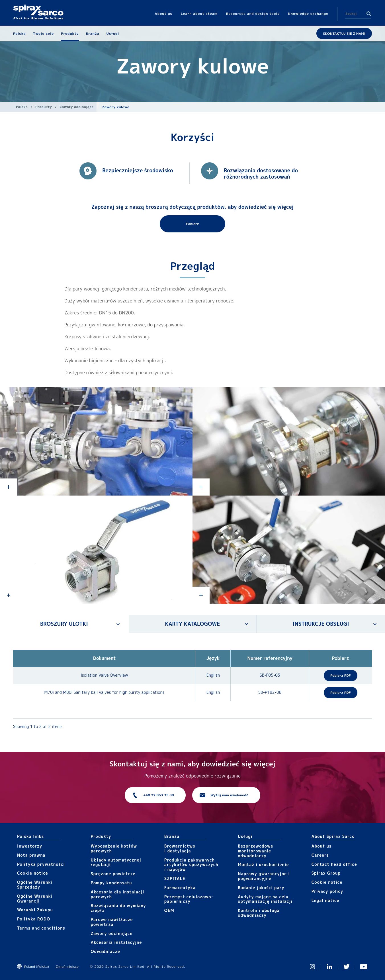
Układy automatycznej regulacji (116, 862)
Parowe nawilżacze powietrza (112, 922)
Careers (320, 855)
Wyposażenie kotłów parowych (114, 848)
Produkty (44, 107)
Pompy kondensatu (111, 883)
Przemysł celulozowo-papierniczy (189, 899)
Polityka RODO (34, 919)
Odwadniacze (105, 951)
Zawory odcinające (77, 107)
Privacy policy (327, 891)
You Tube (364, 967)
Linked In (329, 967)
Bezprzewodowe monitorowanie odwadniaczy (255, 851)
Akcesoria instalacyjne (116, 942)
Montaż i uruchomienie (263, 865)
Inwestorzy (30, 846)
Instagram (312, 967)
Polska (22, 107)
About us (321, 846)
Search (369, 14)
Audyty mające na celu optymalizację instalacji (265, 899)
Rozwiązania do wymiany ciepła (118, 908)
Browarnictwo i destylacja (180, 848)
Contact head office (334, 864)
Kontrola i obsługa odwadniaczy (259, 913)
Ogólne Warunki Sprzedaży (35, 885)
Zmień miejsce (67, 966)
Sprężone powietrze (113, 874)
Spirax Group (326, 873)
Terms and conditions (41, 928)
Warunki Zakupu (35, 910)
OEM (169, 910)
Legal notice (325, 900)
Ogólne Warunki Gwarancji (35, 899)
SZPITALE (175, 878)
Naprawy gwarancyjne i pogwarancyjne (264, 876)
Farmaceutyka (180, 888)
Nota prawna (31, 855)
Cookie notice (33, 873)
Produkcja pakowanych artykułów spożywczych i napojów (191, 865)
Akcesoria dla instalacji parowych (117, 894)
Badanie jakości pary (261, 888)
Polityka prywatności (41, 864)
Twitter (347, 967)
